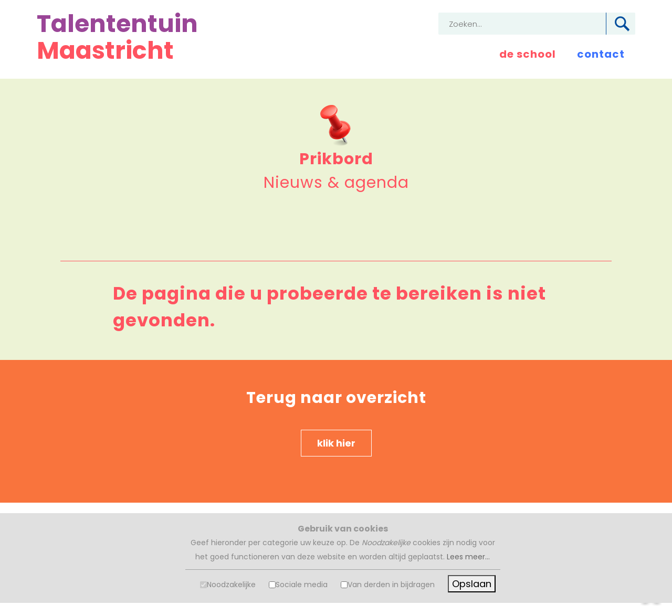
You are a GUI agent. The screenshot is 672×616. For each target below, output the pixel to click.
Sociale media (302, 585)
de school (528, 54)
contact (601, 54)
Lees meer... (468, 557)
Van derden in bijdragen (391, 585)
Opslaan (472, 584)
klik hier (336, 443)
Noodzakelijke (231, 585)
